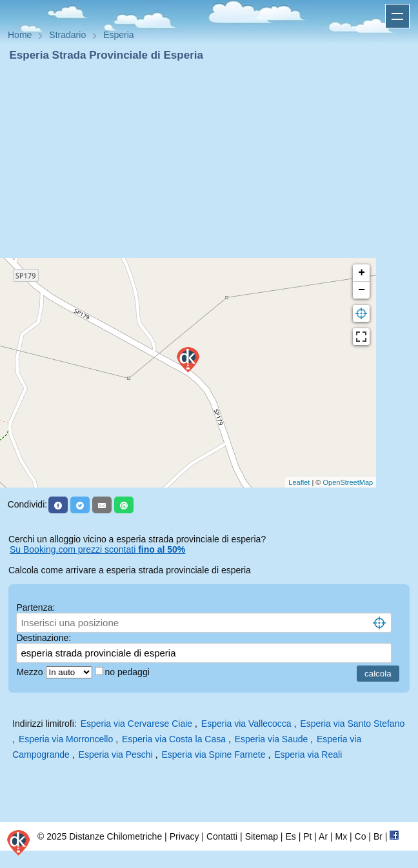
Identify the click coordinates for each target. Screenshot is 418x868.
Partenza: (35, 607)
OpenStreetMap (348, 482)
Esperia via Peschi (116, 755)
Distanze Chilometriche (115, 836)
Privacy (184, 836)
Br (378, 836)
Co (361, 836)
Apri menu (397, 16)
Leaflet (299, 482)
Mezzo (31, 672)
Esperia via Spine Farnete (213, 755)
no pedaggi (129, 672)
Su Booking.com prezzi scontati (97, 549)
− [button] (362, 290)
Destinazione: (44, 638)
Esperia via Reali (308, 755)
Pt (307, 836)
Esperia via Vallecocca (246, 724)
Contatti (222, 836)
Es (290, 836)
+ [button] (362, 273)
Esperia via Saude (272, 739)
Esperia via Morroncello (66, 739)
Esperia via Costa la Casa (174, 739)
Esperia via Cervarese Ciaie (137, 724)
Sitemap (262, 836)
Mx (341, 836)
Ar (323, 836)
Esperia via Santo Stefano (352, 724)
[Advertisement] (209, 160)
